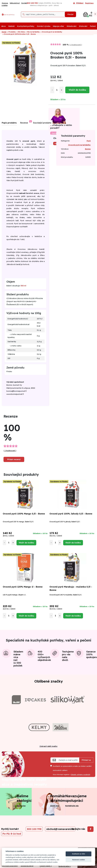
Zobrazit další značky (48, 746)
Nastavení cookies (79, 860)
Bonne (88, 149)
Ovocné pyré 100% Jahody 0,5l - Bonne (71, 514)
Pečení (93, 26)
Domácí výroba (44, 26)
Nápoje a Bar (58, 26)
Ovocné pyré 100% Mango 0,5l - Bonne (24, 514)
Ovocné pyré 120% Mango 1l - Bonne (23, 587)
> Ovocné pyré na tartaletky (51, 32)
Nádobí (11, 26)
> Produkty (11, 32)
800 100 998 (34, 829)
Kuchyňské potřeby (26, 26)
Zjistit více (21, 806)
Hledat (70, 14)
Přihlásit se (86, 760)
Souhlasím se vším (79, 854)
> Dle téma (21, 32)
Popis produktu (9, 123)
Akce (3, 26)
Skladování (72, 26)
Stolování (83, 26)
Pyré (89, 141)
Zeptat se (56, 133)
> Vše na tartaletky (33, 32)
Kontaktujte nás (72, 806)
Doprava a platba (5, 4)
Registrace (89, 3)
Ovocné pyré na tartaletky (79, 145)
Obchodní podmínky (10, 866)
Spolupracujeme (27, 866)
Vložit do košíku (77, 90)
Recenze (24, 123)
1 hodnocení (76, 45)
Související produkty (42, 123)
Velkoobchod (15, 3)
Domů (4, 32)
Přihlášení (78, 3)
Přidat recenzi (14, 459)
